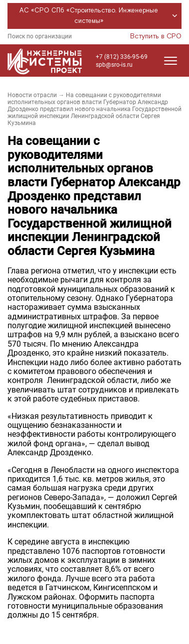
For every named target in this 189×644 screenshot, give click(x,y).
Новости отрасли (32, 95)
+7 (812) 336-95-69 (122, 57)
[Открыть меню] (171, 61)
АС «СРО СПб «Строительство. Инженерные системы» (100, 16)
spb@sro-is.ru (114, 65)
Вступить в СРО (156, 36)
